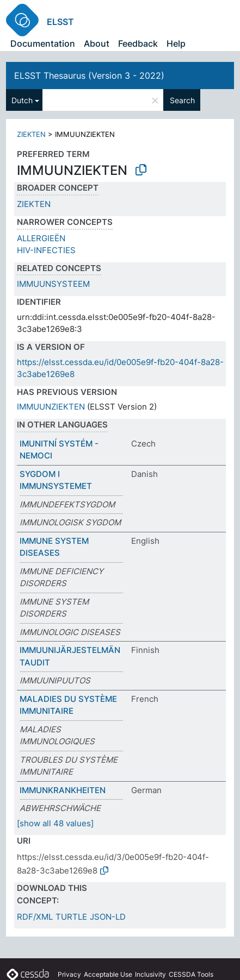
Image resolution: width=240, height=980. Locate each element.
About (97, 43)
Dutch (22, 100)
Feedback (138, 43)
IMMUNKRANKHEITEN (63, 790)
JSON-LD (108, 917)
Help (176, 43)
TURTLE (71, 917)
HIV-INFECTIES (46, 250)
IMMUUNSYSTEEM (53, 284)
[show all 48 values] (55, 823)
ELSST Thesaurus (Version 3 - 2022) (89, 76)
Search (182, 100)
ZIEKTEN (31, 134)
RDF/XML (35, 917)
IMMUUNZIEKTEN (51, 407)
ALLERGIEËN (41, 238)
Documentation (43, 43)
